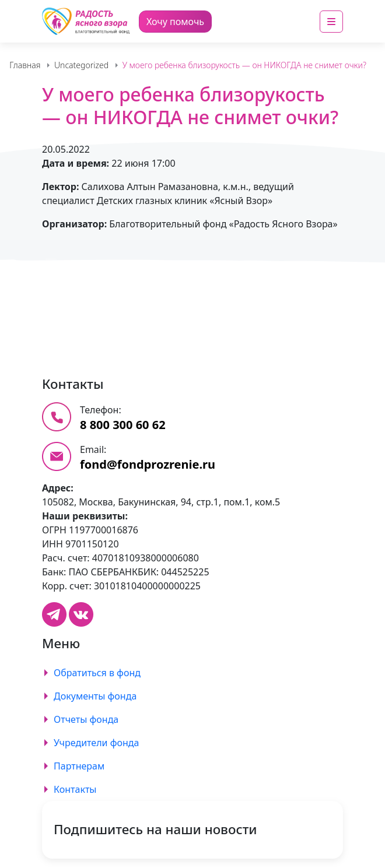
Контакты (75, 789)
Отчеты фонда (86, 719)
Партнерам (79, 766)
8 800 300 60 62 (123, 425)
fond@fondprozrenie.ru (148, 464)
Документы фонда (95, 696)
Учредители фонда (96, 743)
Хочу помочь (175, 22)
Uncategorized (81, 65)
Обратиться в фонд (97, 673)
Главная (25, 65)
